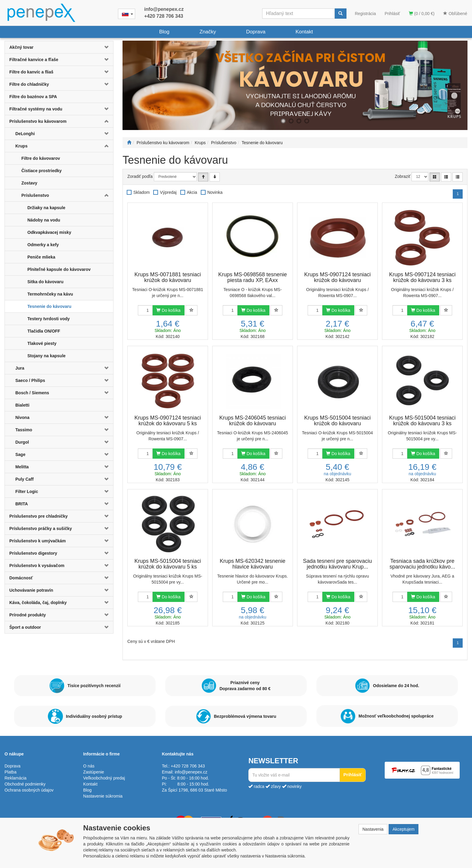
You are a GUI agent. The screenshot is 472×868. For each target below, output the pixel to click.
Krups (21, 146)
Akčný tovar (21, 47)
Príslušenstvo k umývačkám (38, 541)
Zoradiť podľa (140, 176)
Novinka (215, 192)
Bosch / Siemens (32, 393)
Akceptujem (404, 829)
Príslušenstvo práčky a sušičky (41, 529)
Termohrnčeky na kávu (50, 294)
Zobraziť (403, 176)
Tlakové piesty (42, 343)
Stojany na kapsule (47, 356)
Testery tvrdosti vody (49, 319)
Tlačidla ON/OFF (44, 331)
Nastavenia (373, 829)
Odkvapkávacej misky (49, 232)
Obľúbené (455, 14)
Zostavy (29, 183)
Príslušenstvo (35, 195)
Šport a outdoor (25, 627)
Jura (20, 368)
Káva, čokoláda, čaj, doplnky (38, 603)
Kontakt (304, 32)
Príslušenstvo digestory (33, 553)
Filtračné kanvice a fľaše (34, 60)
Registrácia (365, 14)
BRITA (22, 504)
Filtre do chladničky (29, 84)
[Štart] (129, 143)
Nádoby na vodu (44, 220)
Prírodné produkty (28, 615)
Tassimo (24, 430)
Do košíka (168, 310)
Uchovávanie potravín (31, 590)
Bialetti (22, 405)
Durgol (22, 442)
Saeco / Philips (30, 380)
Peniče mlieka (41, 257)
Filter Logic (27, 491)
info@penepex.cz (164, 9)
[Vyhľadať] (340, 14)
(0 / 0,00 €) (422, 14)
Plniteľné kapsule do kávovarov (59, 269)
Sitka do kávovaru (45, 282)
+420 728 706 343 (164, 16)
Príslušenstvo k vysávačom (37, 566)
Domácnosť (21, 578)
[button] (104, 47)
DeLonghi (25, 134)
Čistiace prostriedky (42, 171)
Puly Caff (25, 479)
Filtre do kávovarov (41, 158)
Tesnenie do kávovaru (49, 306)
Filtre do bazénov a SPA (33, 97)
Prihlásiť (392, 14)
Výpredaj (168, 192)
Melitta (22, 467)
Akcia (192, 192)
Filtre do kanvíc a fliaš (31, 72)
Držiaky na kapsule (46, 208)
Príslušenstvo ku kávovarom (38, 121)
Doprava (256, 32)
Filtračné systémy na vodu (36, 109)
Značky (208, 32)
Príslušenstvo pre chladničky (39, 516)
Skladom (141, 192)
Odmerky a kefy (43, 245)
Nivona (22, 417)
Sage (20, 454)
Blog (164, 32)
